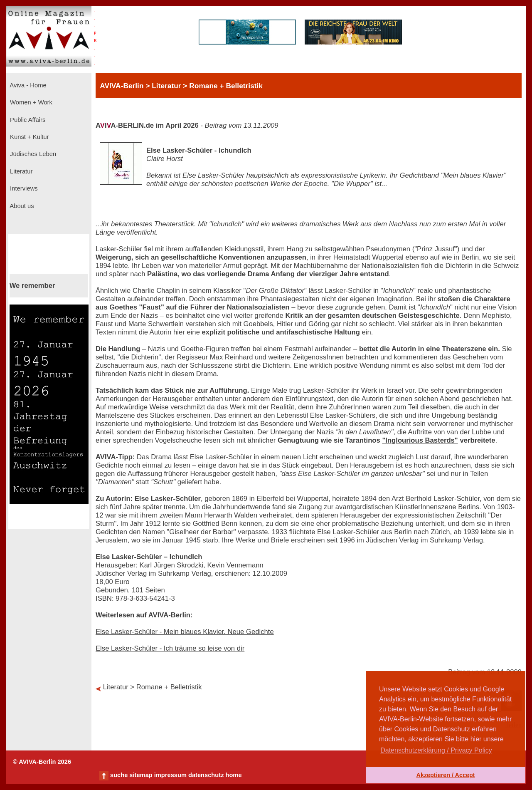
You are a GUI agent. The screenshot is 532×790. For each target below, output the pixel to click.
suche (119, 775)
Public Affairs (27, 120)
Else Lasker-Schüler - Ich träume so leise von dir (170, 648)
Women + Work (30, 102)
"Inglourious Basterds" (420, 440)
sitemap (141, 775)
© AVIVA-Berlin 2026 (42, 762)
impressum (170, 775)
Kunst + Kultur (28, 137)
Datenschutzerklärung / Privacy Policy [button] (436, 750)
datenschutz (206, 775)
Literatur (20, 171)
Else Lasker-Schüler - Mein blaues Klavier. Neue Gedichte (185, 632)
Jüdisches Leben (32, 154)
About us (21, 206)
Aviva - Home (27, 85)
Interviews (23, 188)
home (233, 775)
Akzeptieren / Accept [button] (445, 775)
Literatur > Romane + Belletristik (153, 687)
